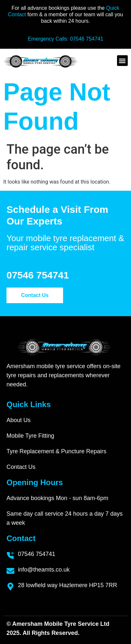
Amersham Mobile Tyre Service (56, 624)
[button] (122, 61)
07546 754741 (86, 39)
